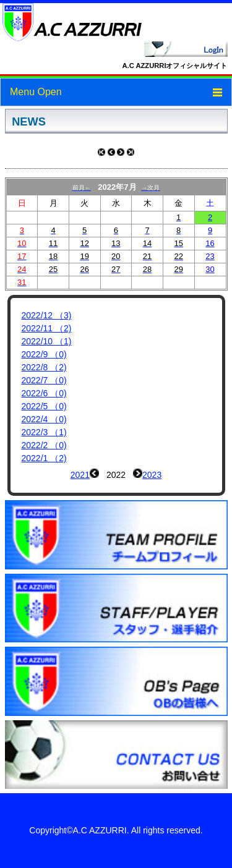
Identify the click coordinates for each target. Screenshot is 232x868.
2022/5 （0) (44, 406)
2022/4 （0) (44, 419)
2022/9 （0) (44, 354)
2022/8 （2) (44, 367)
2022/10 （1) (47, 341)
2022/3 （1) (44, 432)
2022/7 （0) (44, 380)
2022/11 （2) (47, 328)
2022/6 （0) (44, 393)
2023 (152, 475)
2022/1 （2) (44, 458)
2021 (80, 475)
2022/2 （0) (44, 445)
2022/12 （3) (47, 315)
